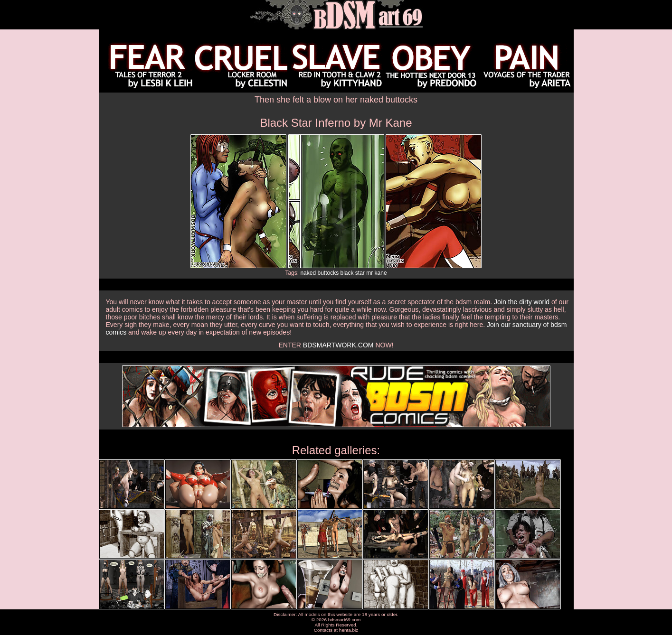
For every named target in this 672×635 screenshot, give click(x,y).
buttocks (328, 273)
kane (381, 273)
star (360, 273)
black (347, 273)
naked (308, 273)
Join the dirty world (522, 302)
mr (369, 273)
